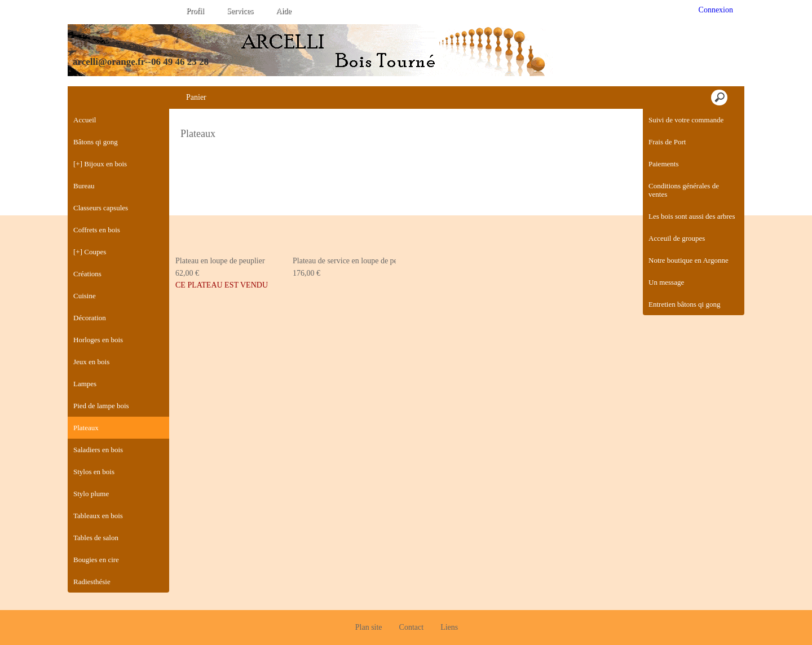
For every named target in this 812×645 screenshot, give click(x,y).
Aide (283, 11)
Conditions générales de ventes (684, 190)
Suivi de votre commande (686, 120)
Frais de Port (667, 142)
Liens (449, 606)
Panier (196, 97)
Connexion (715, 10)
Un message (666, 282)
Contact (412, 606)
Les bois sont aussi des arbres (692, 216)
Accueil (85, 120)
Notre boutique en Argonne (689, 260)
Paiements (663, 164)
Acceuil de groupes (677, 238)
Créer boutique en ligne (407, 632)
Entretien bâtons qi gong (684, 304)
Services (240, 11)
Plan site (369, 606)
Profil (195, 11)
